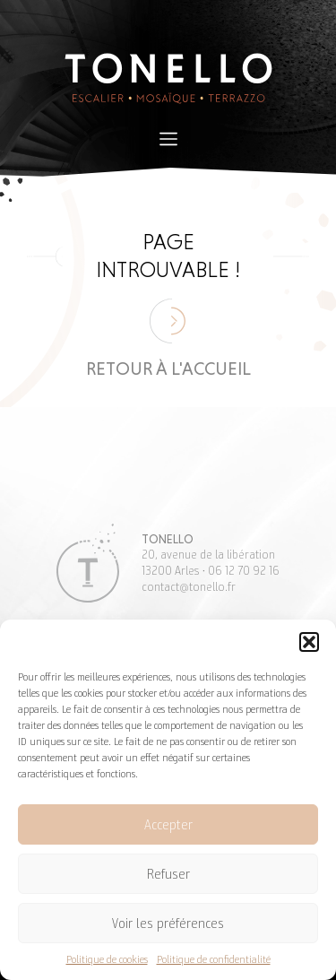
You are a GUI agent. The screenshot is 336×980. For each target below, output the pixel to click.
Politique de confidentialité (214, 959)
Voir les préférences (168, 924)
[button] (309, 642)
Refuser (168, 874)
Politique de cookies (107, 959)
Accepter (168, 825)
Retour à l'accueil (168, 369)
